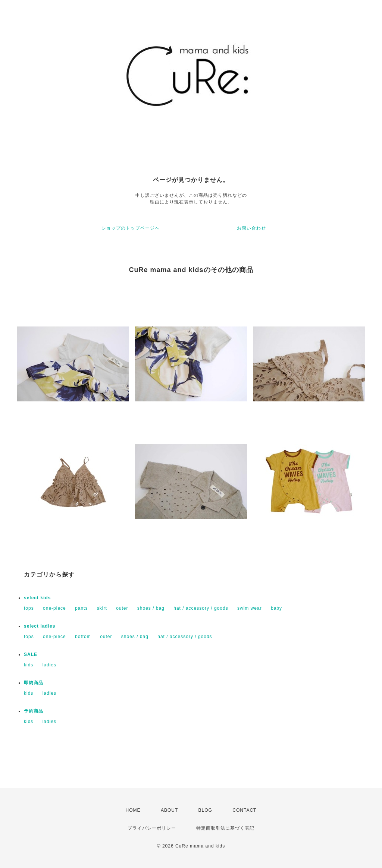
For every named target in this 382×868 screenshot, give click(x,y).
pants (81, 608)
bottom (83, 637)
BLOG (205, 810)
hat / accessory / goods (201, 608)
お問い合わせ (251, 228)
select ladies (40, 626)
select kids (37, 598)
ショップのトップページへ (131, 228)
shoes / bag (151, 608)
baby (276, 608)
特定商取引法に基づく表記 (225, 828)
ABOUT (169, 810)
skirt (102, 608)
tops (29, 608)
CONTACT (244, 810)
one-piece (54, 608)
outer (122, 608)
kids (29, 665)
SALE (31, 654)
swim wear (250, 608)
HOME (133, 810)
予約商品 (34, 711)
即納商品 (34, 683)
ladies (49, 665)
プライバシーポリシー (152, 828)
